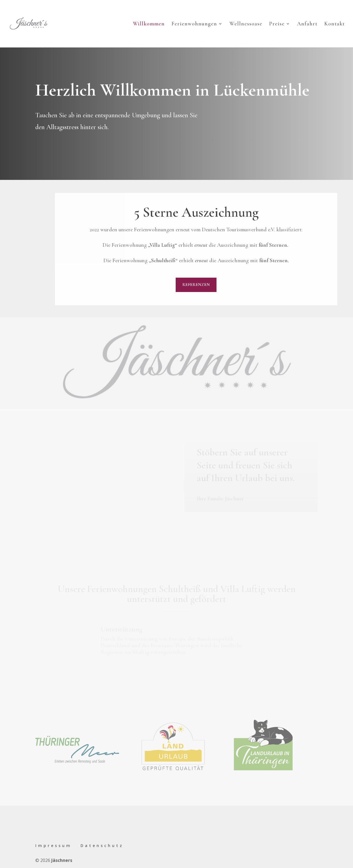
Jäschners (62, 860)
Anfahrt (307, 24)
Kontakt (335, 24)
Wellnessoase (246, 24)
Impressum (54, 846)
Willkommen (149, 24)
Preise (277, 24)
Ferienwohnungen (194, 24)
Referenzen (196, 285)
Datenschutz (102, 846)
